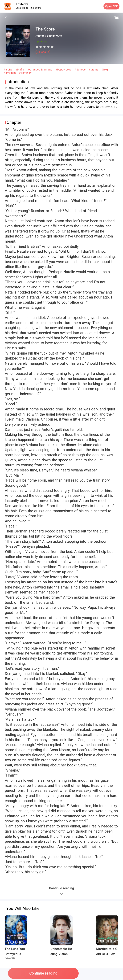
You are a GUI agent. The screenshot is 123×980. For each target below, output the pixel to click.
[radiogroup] (45, 47)
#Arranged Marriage (40, 70)
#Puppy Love (64, 70)
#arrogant (10, 73)
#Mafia (20, 70)
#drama (94, 70)
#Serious (81, 70)
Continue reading (43, 973)
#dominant (26, 73)
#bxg (105, 70)
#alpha (8, 70)
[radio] (37, 47)
